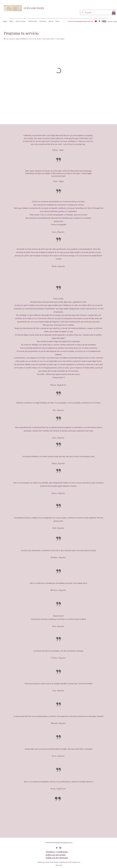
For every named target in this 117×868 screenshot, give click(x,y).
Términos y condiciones (57, 852)
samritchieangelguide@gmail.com (81, 21)
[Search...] (98, 13)
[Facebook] (99, 21)
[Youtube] (96, 21)
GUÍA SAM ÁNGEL (34, 8)
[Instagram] (60, 848)
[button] (114, 12)
